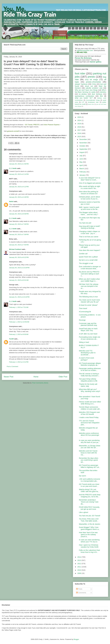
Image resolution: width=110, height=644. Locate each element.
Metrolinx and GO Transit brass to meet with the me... (88, 453)
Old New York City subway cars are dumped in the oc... (89, 286)
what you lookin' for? (84, 98)
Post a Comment (12, 366)
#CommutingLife (85, 312)
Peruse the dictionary (83, 58)
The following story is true (88, 297)
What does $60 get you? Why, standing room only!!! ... (90, 391)
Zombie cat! (83, 254)
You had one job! (85, 223)
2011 (79, 567)
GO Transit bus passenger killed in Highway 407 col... (90, 466)
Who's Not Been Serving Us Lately (91, 91)
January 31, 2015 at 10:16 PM (19, 297)
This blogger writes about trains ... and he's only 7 (89, 213)
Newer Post (9, 377)
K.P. (83, 102)
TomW (11, 339)
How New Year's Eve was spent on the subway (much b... (88, 535)
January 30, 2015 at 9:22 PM (19, 257)
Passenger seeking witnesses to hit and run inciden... (90, 369)
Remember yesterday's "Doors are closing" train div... (89, 502)
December (83, 139)
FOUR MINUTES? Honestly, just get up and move (89, 508)
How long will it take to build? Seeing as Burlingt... (90, 227)
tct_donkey (83, 94)
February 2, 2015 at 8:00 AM (19, 334)
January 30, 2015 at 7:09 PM (19, 224)
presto (91, 77)
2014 (79, 557)
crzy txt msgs (91, 80)
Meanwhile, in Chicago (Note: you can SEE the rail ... (90, 447)
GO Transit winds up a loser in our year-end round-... (89, 485)
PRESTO (36, 125)
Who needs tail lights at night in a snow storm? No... (90, 187)
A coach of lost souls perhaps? (87, 359)
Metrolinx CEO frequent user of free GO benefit (89, 413)
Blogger (76, 639)
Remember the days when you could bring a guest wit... (89, 460)
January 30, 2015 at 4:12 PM (19, 187)
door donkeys (97, 94)
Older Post (63, 377)
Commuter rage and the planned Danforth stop (88, 324)
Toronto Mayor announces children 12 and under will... (90, 408)
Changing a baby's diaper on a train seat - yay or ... (89, 232)
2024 (79, 120)
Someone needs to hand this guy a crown (89, 203)
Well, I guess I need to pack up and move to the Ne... (89, 208)
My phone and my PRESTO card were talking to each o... (89, 274)
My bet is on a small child (88, 260)
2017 (79, 130)
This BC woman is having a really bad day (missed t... (89, 375)
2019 (79, 124)
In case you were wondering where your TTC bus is (89, 541)
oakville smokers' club (94, 88)
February (83, 172)
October (82, 146)
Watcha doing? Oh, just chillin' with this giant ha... (89, 490)
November (83, 143)
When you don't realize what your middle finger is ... (89, 280)
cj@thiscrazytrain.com (85, 50)
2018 (79, 127)
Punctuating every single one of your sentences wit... (90, 338)
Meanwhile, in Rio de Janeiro (90, 524)
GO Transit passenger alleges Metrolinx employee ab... (90, 364)
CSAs (94, 84)
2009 (79, 573)
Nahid (11, 201)
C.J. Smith (13, 168)
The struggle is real (86, 263)
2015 (79, 137)
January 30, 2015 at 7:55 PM (19, 245)
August (82, 152)
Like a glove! (84, 512)
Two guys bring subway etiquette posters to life (88, 380)
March (82, 169)
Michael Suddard (15, 249)
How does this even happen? (90, 250)
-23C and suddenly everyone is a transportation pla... (90, 480)
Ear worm (82, 476)
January (82, 175)
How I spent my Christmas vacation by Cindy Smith (89, 546)
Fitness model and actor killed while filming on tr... (90, 403)
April (81, 165)
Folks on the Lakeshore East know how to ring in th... (89, 551)
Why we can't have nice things (86, 90)
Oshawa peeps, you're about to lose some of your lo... (89, 198)
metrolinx (103, 92)
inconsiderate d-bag (93, 100)
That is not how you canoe (89, 237)
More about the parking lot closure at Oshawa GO (89, 193)
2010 (79, 570)
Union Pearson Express (52, 125)
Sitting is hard (84, 342)
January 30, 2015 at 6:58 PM (19, 214)
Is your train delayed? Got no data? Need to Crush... (90, 179)
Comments (81, 593)
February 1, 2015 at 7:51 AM (19, 307)
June (81, 159)
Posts (79, 589)
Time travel (83, 308)
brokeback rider (93, 102)
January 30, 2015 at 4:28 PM (19, 197)
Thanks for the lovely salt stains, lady (88, 385)
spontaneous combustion (85, 96)
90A (101, 96)
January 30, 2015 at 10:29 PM (19, 268)
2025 (79, 117)
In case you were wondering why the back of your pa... (89, 441)
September (84, 149)
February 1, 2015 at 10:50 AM (19, 322)
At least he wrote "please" (88, 305)
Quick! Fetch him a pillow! (88, 257)
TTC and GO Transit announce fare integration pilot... (89, 423)
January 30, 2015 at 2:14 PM (19, 174)
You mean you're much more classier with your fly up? (89, 301)
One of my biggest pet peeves (90, 183)
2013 (79, 560)
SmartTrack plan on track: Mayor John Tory (88, 330)
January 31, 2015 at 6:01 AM (19, 280)
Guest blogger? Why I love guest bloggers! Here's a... (89, 528)
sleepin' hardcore (81, 84)
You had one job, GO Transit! (90, 516)
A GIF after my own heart (88, 334)
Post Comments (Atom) (40, 383)
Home (36, 377)
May (81, 162)
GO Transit (29, 125)
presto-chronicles (93, 82)
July (81, 156)
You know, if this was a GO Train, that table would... (89, 520)
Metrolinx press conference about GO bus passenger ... (89, 435)
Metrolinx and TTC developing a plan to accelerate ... (87, 353)
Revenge (82, 320)
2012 (79, 564)
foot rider (80, 73)
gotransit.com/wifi (13, 131)
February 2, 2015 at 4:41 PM (19, 362)
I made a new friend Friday (89, 417)
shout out (89, 86)
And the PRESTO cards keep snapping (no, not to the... (90, 496)
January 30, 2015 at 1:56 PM (19, 164)
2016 (79, 133)
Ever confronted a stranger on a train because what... (90, 268)
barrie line (91, 104)
